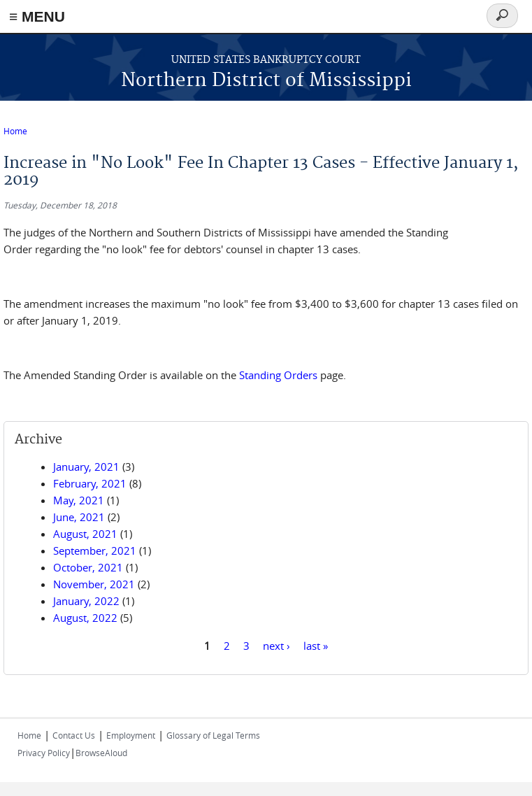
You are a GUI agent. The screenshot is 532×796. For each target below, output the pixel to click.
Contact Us (74, 735)
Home (15, 131)
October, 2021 (88, 567)
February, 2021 (90, 483)
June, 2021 (79, 517)
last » (316, 645)
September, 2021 (95, 550)
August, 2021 (85, 534)
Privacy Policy (44, 753)
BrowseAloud (101, 753)
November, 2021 (94, 584)
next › (276, 645)
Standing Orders (278, 375)
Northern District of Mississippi (266, 81)
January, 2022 (86, 601)
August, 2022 (85, 618)
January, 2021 (86, 467)
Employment (131, 735)
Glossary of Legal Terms (213, 735)
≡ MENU (37, 16)
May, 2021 (79, 500)
